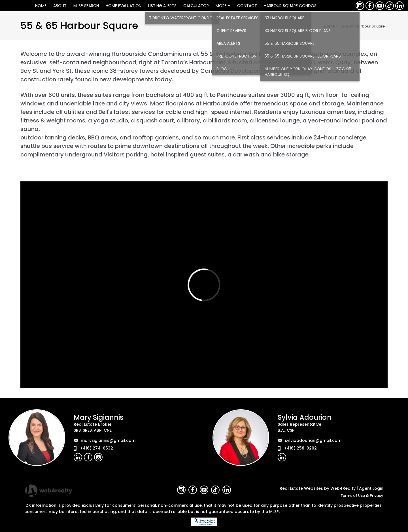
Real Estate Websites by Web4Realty (318, 488)
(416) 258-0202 (301, 448)
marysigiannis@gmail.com (108, 440)
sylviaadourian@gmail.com (313, 440)
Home (329, 26)
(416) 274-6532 (97, 448)
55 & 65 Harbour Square (363, 26)
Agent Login (371, 488)
